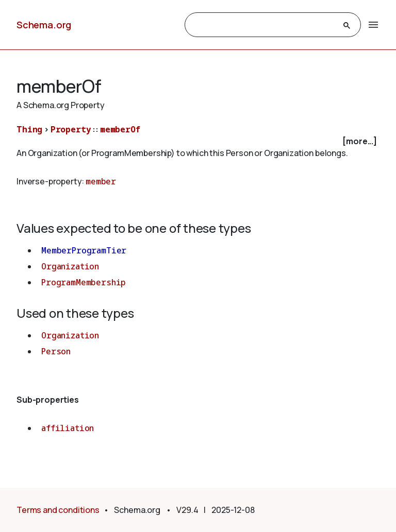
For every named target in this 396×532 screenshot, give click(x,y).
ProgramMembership (84, 282)
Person (56, 351)
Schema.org (44, 25)
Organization (70, 266)
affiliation (68, 428)
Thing (29, 129)
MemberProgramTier (84, 250)
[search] (263, 25)
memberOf (120, 129)
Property (71, 129)
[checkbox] (198, 141)
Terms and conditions (58, 510)
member (101, 181)
